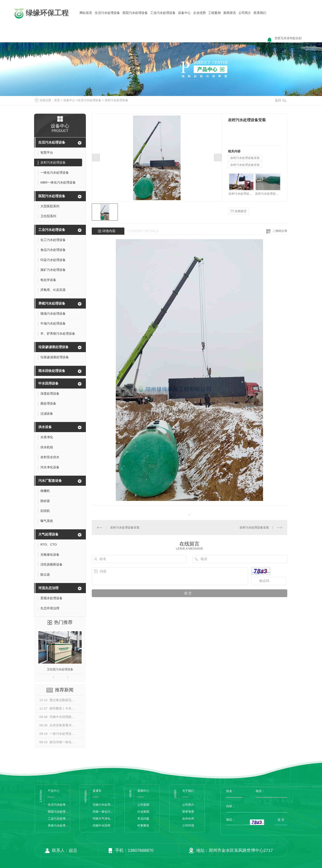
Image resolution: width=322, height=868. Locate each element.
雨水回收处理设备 (52, 371)
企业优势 (200, 13)
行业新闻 (143, 812)
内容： (257, 806)
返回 (281, 100)
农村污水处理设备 (116, 100)
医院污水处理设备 (135, 13)
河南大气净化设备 (104, 819)
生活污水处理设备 (107, 13)
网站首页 (86, 13)
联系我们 (260, 13)
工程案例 (214, 13)
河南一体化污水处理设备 (104, 812)
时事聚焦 (143, 825)
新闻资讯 (230, 13)
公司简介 (245, 13)
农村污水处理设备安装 (245, 158)
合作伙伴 (188, 819)
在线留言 (239, 211)
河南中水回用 (101, 825)
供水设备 (45, 427)
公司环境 (188, 825)
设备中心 (184, 13)
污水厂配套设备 (50, 481)
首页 (57, 100)
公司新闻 (143, 805)
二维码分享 (280, 231)
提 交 (281, 820)
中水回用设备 (48, 383)
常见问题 (143, 819)
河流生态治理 (48, 588)
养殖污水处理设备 (52, 303)
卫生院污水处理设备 (60, 669)
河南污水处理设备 (104, 805)
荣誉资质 (188, 812)
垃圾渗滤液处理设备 (53, 347)
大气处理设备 (48, 534)
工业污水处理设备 (163, 13)
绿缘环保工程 (41, 13)
